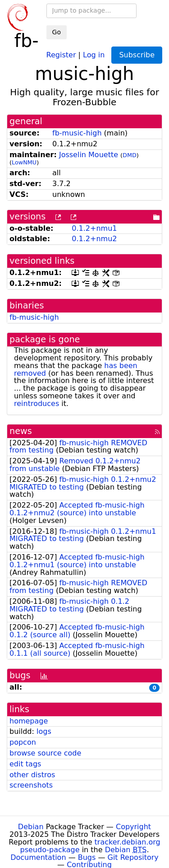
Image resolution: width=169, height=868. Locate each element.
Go (57, 32)
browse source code (45, 753)
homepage (29, 721)
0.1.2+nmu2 (94, 239)
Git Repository (133, 857)
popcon (23, 742)
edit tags (25, 764)
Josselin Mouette (89, 155)
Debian (31, 827)
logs (44, 731)
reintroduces (37, 404)
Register (61, 54)
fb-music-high (77, 133)
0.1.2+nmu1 (94, 228)
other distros (32, 775)
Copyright (133, 827)
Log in (94, 54)
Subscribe (137, 55)
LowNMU (24, 162)
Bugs (87, 857)
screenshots (31, 785)
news (21, 431)
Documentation (38, 857)
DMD (130, 155)
